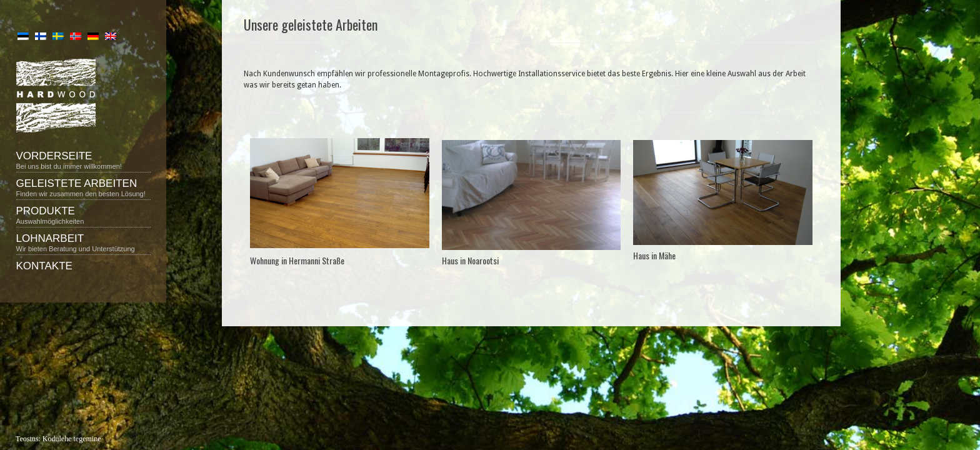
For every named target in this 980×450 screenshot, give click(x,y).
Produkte (83, 215)
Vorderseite (83, 160)
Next (610, 197)
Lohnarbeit (83, 242)
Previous (452, 197)
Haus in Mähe (654, 255)
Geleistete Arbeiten (83, 187)
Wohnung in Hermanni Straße (297, 260)
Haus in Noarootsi (470, 260)
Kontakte (44, 266)
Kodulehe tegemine (72, 439)
